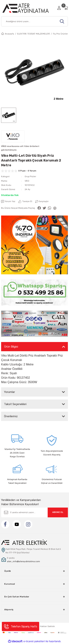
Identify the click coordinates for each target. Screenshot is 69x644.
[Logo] (28, 8)
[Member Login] (59, 8)
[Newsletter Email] (34, 512)
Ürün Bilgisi (11, 347)
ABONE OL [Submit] (58, 512)
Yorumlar (9, 392)
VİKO (27, 181)
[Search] (34, 21)
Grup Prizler (30, 177)
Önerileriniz (11, 416)
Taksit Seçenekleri (15, 404)
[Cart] (66, 8)
